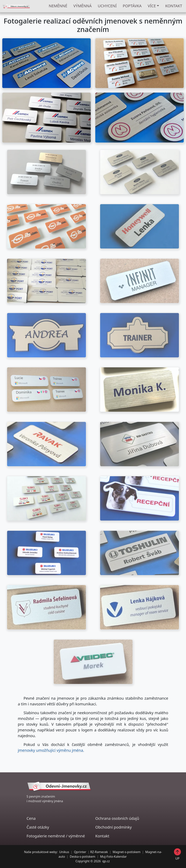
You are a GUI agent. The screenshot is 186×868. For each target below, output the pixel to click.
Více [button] (152, 6)
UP (178, 854)
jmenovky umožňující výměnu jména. (51, 750)
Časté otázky (38, 827)
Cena (31, 818)
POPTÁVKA (132, 6)
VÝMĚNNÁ (82, 6)
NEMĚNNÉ (58, 6)
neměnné (57, 836)
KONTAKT (174, 6)
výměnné (77, 836)
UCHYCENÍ (107, 6)
